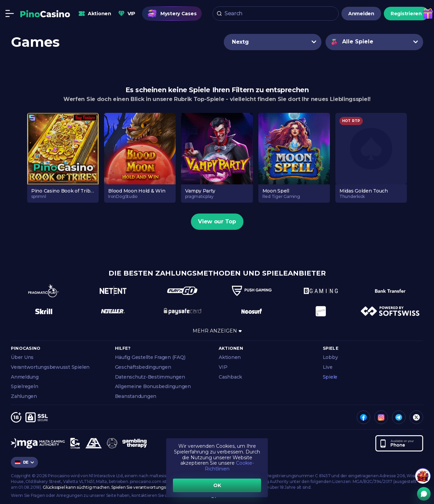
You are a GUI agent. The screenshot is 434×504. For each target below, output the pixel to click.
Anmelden (361, 14)
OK (217, 485)
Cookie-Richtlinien (229, 466)
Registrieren (406, 14)
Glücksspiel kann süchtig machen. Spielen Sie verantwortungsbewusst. (113, 487)
